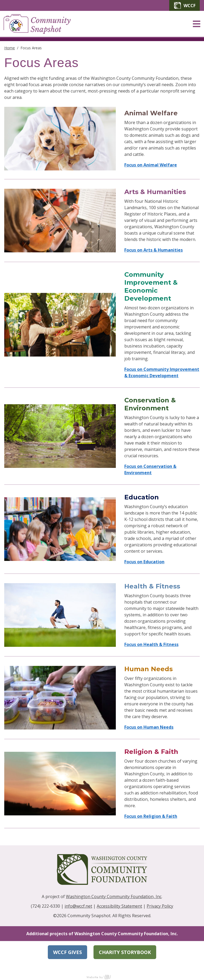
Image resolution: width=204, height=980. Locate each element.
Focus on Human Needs (149, 727)
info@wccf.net (78, 906)
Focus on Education (144, 562)
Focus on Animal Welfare (151, 165)
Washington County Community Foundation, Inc (114, 896)
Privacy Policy (160, 906)
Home (10, 48)
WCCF (184, 5)
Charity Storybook (125, 952)
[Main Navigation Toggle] (197, 24)
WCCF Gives (67, 952)
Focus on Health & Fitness (151, 644)
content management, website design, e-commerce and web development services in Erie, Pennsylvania (102, 977)
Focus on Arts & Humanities (154, 250)
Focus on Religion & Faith (151, 816)
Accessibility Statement (119, 906)
